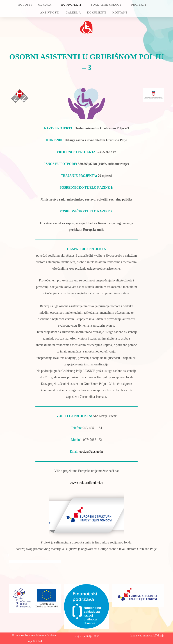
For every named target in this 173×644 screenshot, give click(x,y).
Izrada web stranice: (141, 635)
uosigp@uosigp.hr (91, 452)
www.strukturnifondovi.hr (86, 483)
